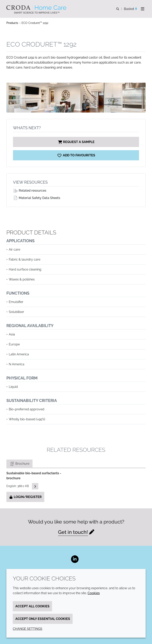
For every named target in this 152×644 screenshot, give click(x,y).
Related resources (30, 191)
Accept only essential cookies (43, 619)
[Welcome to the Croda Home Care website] (37, 8)
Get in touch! (73, 532)
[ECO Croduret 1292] (76, 155)
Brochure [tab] (19, 464)
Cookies (94, 593)
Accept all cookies (32, 606)
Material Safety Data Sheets (37, 198)
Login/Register (25, 497)
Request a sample (76, 142)
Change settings (28, 629)
